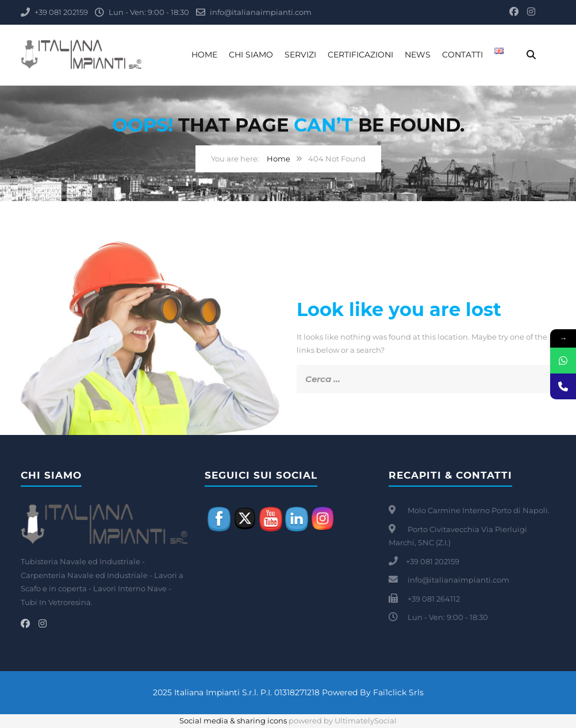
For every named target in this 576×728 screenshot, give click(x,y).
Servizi (300, 55)
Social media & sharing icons (234, 721)
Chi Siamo (251, 55)
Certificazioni (360, 55)
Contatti (462, 55)
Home (204, 55)
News (418, 55)
